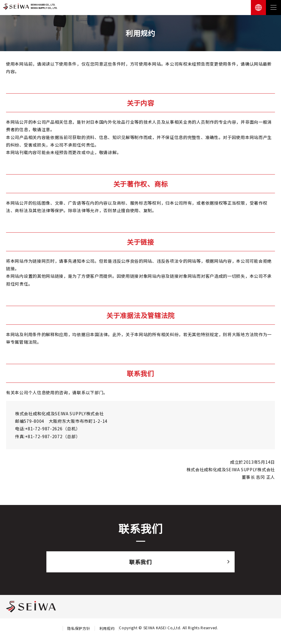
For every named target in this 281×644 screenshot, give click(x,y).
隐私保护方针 (79, 628)
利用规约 (107, 628)
